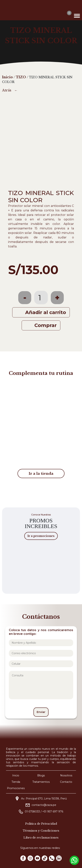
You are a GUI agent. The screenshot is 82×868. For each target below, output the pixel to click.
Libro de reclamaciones (41, 837)
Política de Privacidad (41, 824)
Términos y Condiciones (41, 831)
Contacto (66, 782)
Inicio (16, 775)
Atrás (7, 90)
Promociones (16, 788)
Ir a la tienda (41, 473)
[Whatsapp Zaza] (52, 858)
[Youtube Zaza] (37, 858)
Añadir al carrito (46, 312)
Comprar (46, 325)
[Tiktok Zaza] (45, 858)
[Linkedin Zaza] (59, 858)
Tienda (16, 782)
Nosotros (66, 775)
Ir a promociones (41, 536)
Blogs (41, 775)
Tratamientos (41, 782)
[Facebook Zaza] (23, 858)
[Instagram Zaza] (30, 858)
